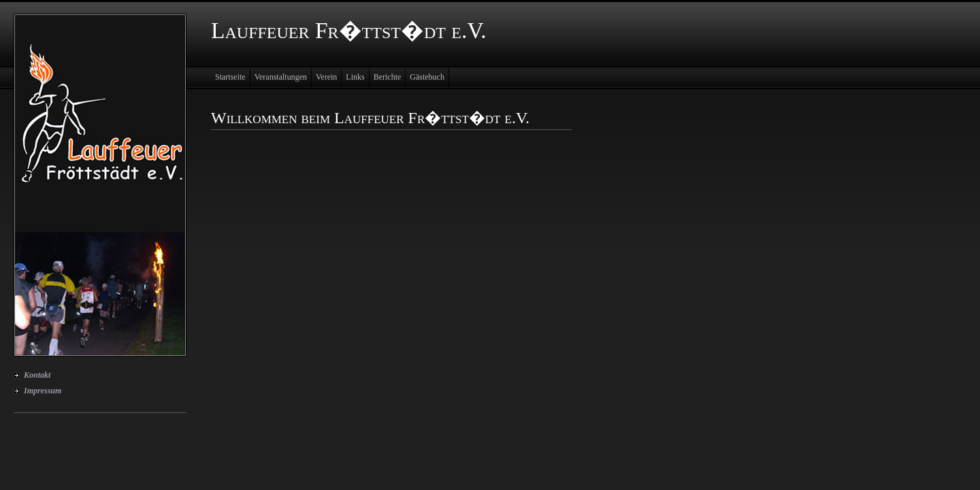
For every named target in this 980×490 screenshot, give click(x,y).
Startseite (230, 77)
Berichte (388, 77)
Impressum (43, 391)
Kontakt (37, 375)
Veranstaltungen (281, 77)
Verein (326, 77)
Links (355, 77)
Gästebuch (427, 77)
